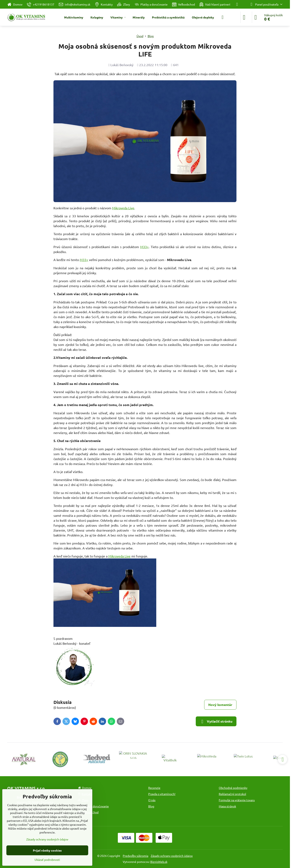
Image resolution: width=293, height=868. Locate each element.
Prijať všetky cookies (47, 850)
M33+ (144, 247)
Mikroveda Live (123, 208)
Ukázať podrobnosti (47, 860)
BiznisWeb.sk (159, 862)
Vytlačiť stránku (216, 722)
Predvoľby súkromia (135, 856)
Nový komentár (220, 705)
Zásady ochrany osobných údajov (172, 856)
